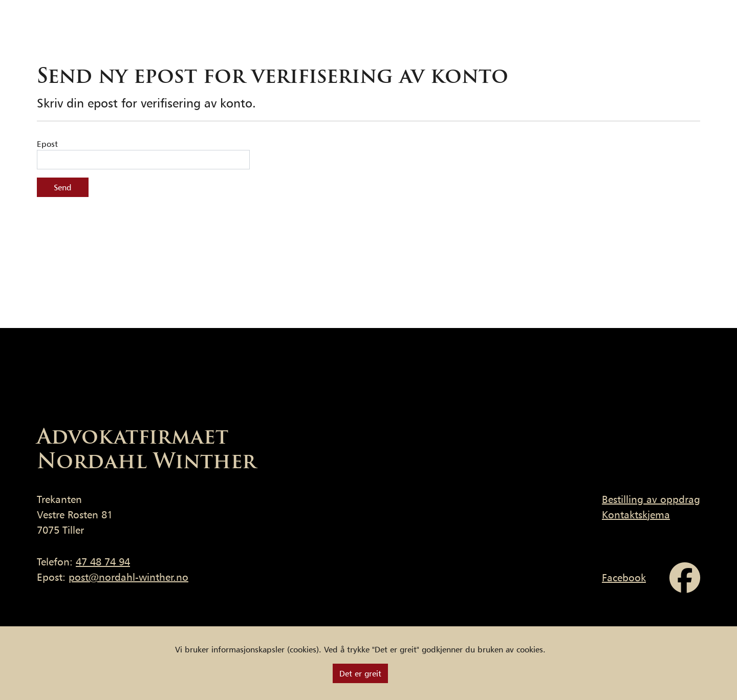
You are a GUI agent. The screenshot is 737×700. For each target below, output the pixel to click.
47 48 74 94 (103, 562)
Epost (47, 144)
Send (63, 187)
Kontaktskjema (636, 515)
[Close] (360, 673)
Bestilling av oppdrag (651, 499)
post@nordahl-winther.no (128, 577)
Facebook (624, 578)
